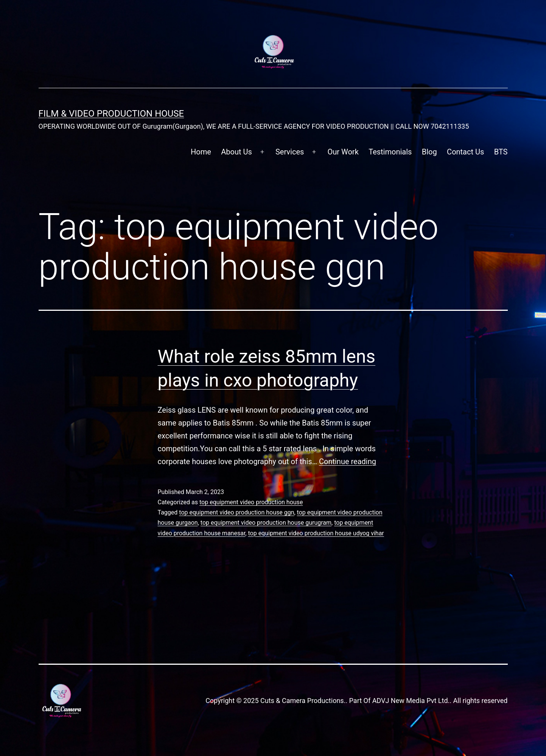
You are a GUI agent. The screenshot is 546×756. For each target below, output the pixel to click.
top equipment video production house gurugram (266, 523)
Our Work (343, 152)
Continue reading (348, 461)
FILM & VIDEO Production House (111, 114)
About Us (236, 152)
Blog (429, 152)
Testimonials (390, 152)
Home (201, 152)
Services (290, 152)
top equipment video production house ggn (236, 512)
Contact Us (465, 152)
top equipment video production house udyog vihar (316, 533)
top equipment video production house (251, 502)
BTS (501, 152)
